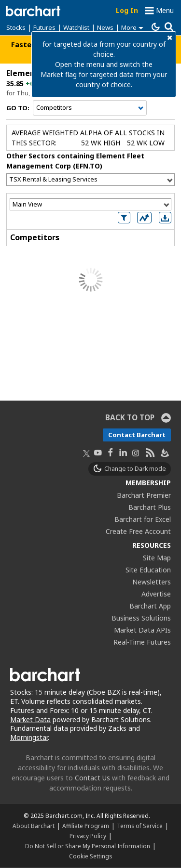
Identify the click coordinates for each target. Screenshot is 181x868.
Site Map (157, 558)
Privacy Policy (88, 836)
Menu (165, 10)
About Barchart (34, 826)
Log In (127, 10)
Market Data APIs (142, 630)
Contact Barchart (137, 435)
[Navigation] (90, 108)
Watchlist (76, 27)
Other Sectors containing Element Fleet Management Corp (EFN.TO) (75, 161)
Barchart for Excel (143, 519)
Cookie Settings (90, 856)
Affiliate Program (86, 826)
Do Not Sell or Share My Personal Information (88, 846)
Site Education (148, 570)
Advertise (156, 594)
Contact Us (92, 778)
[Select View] (90, 204)
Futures (44, 27)
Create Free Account (138, 531)
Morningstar (29, 737)
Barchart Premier (144, 495)
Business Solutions (141, 618)
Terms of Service (140, 826)
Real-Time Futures (142, 642)
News (105, 27)
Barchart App (150, 606)
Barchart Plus (150, 507)
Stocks (16, 27)
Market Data (30, 719)
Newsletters (152, 582)
